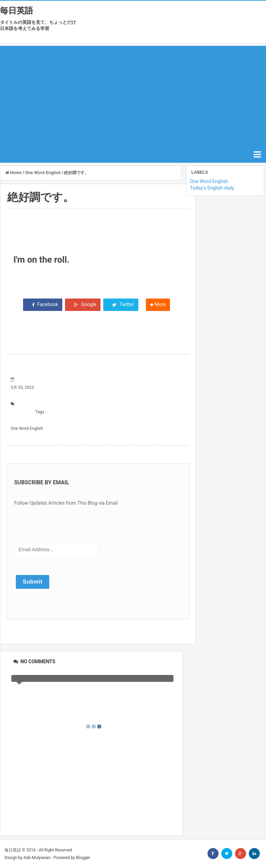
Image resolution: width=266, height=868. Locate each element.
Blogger (83, 858)
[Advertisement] (133, 94)
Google (83, 304)
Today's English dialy (212, 188)
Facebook (43, 304)
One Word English (27, 428)
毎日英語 (17, 11)
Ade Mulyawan (37, 858)
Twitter (121, 304)
